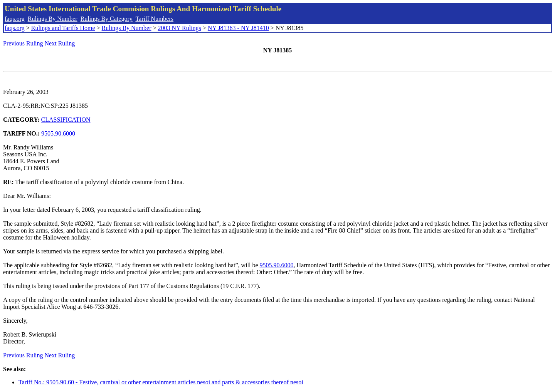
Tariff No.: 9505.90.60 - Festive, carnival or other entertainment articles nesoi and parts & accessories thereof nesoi (161, 382)
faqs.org (15, 19)
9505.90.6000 (58, 133)
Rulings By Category (107, 19)
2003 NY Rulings (180, 28)
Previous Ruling (23, 43)
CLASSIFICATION (66, 120)
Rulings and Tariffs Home (63, 28)
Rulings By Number (53, 19)
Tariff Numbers (154, 19)
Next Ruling (60, 43)
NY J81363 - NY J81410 (238, 28)
